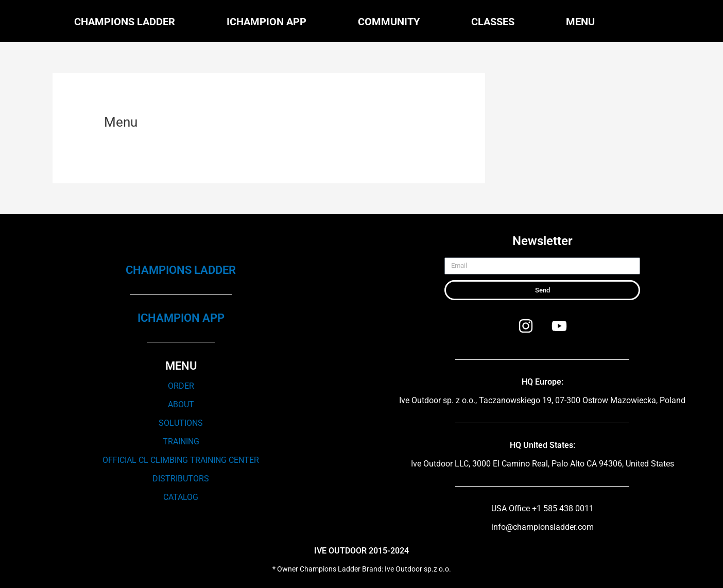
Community (389, 22)
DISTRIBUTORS (181, 479)
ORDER (181, 386)
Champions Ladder (125, 22)
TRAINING (181, 442)
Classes (493, 22)
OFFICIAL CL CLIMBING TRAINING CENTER (181, 460)
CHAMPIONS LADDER (181, 270)
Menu (580, 22)
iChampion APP (266, 22)
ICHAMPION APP (181, 318)
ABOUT (181, 404)
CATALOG (181, 497)
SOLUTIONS (181, 423)
